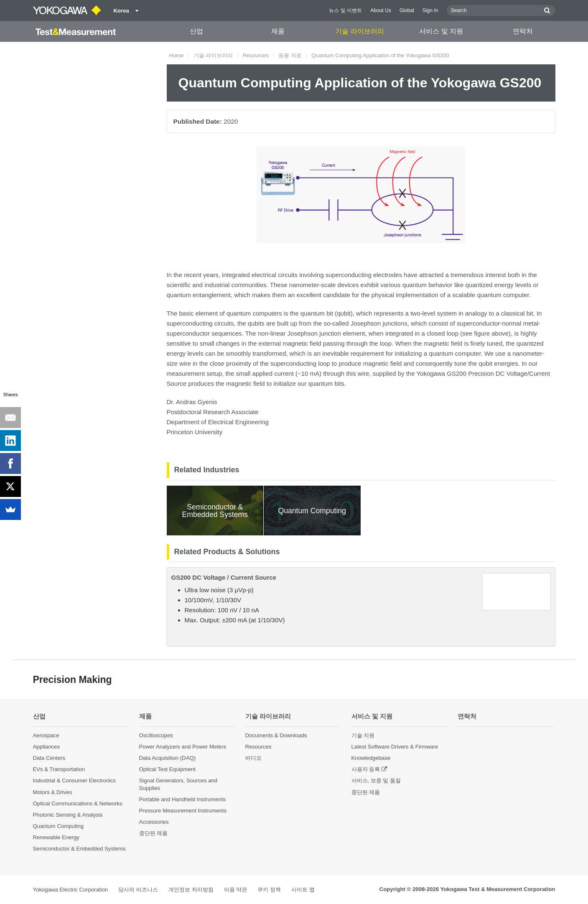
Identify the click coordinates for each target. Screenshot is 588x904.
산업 (196, 31)
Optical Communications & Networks (78, 803)
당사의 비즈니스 (138, 890)
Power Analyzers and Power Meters (183, 747)
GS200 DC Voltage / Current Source (224, 577)
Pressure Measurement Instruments (183, 811)
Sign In (430, 10)
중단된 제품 (154, 833)
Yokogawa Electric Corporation (71, 890)
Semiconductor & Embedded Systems (79, 849)
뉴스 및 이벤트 (345, 10)
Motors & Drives (53, 792)
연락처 (523, 31)
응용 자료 (290, 55)
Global (407, 10)
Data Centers (49, 758)
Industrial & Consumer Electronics (75, 780)
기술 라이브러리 (359, 31)
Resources (256, 55)
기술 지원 (363, 735)
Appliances (47, 747)
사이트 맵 (303, 890)
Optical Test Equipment (167, 769)
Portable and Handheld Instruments (182, 799)
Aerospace (46, 735)
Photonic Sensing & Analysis (68, 815)
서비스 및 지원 (441, 31)
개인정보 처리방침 (191, 890)
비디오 (253, 758)
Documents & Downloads (276, 735)
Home (177, 55)
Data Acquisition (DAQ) (168, 758)
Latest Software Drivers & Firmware (395, 747)
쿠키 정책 (269, 890)
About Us (381, 10)
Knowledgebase (371, 758)
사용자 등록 (366, 769)
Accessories (154, 822)
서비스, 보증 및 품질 (376, 780)
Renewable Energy (56, 837)
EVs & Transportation (59, 769)
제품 (278, 31)
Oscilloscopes (156, 735)
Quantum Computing (59, 826)
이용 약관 (236, 890)
